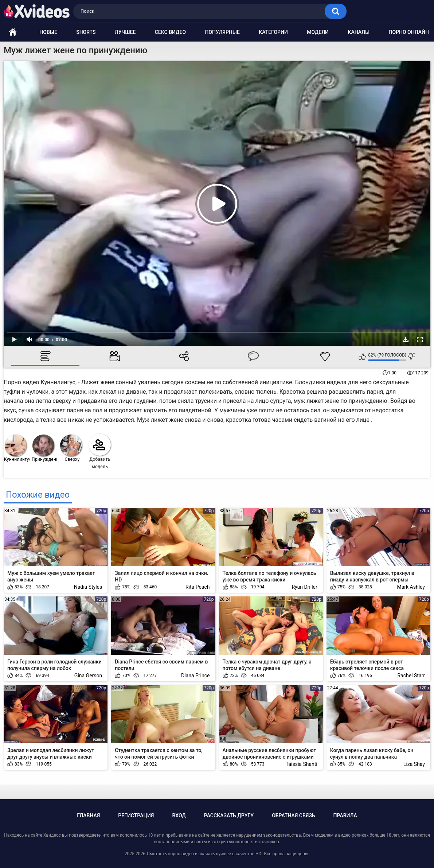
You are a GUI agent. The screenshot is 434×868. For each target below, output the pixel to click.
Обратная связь (293, 816)
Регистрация (136, 816)
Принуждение (45, 448)
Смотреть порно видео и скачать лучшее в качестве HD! (205, 854)
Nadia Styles (88, 587)
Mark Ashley (411, 587)
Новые (48, 32)
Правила (345, 816)
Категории (273, 32)
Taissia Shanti (302, 764)
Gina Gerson (88, 676)
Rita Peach (198, 587)
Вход (179, 816)
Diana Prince (196, 676)
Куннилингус (17, 448)
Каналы (359, 32)
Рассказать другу (229, 816)
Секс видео (170, 32)
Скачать (406, 339)
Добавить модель (100, 451)
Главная (88, 816)
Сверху (71, 448)
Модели (318, 32)
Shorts (86, 32)
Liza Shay (414, 764)
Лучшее (125, 32)
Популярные (222, 32)
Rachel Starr (411, 676)
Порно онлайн (409, 32)
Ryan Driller (304, 587)
